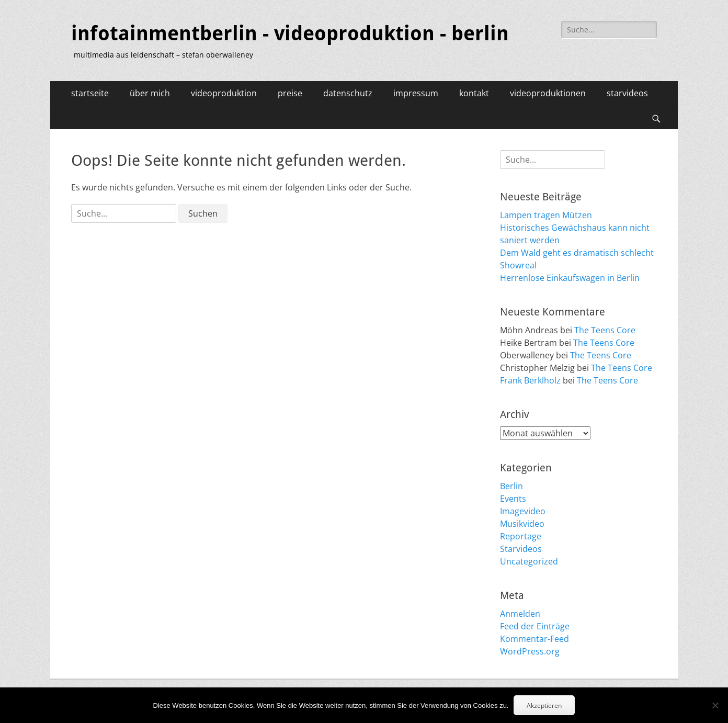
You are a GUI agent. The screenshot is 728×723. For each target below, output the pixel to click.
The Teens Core (605, 330)
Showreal (518, 265)
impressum (416, 93)
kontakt (474, 93)
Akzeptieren (544, 705)
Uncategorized (529, 561)
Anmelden (520, 614)
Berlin (511, 486)
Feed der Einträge (535, 626)
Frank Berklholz (530, 380)
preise (290, 93)
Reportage (521, 536)
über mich (150, 93)
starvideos (627, 93)
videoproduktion (224, 93)
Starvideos (521, 549)
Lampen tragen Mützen (546, 215)
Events (513, 499)
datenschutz (348, 93)
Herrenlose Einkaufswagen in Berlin (570, 278)
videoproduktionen (548, 93)
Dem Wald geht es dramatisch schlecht (577, 253)
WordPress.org (530, 651)
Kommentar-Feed (534, 639)
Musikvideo (522, 524)
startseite (90, 93)
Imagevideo (523, 511)
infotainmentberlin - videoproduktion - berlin (290, 33)
